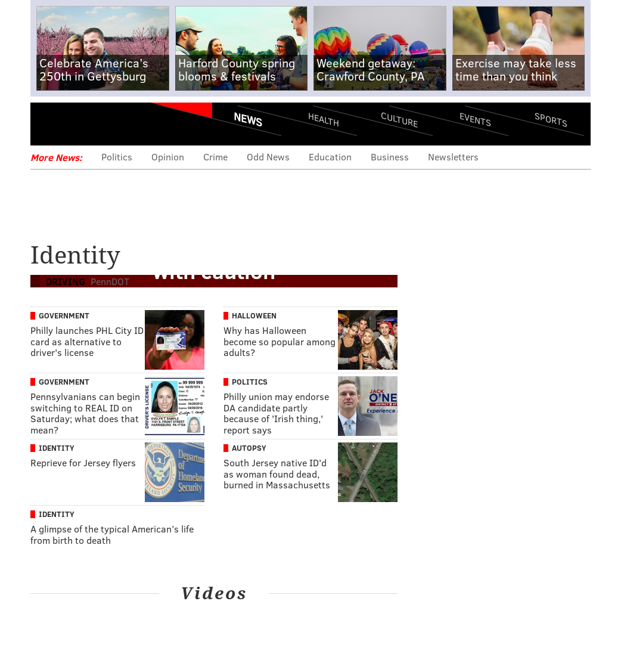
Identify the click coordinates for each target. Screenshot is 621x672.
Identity (57, 448)
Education (330, 157)
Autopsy (249, 448)
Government (64, 315)
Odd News (268, 157)
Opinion (168, 157)
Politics (117, 157)
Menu (49, 124)
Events (475, 120)
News (248, 119)
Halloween (254, 315)
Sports (551, 119)
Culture (399, 120)
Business (390, 157)
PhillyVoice (112, 123)
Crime (215, 157)
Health (324, 120)
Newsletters (453, 157)
